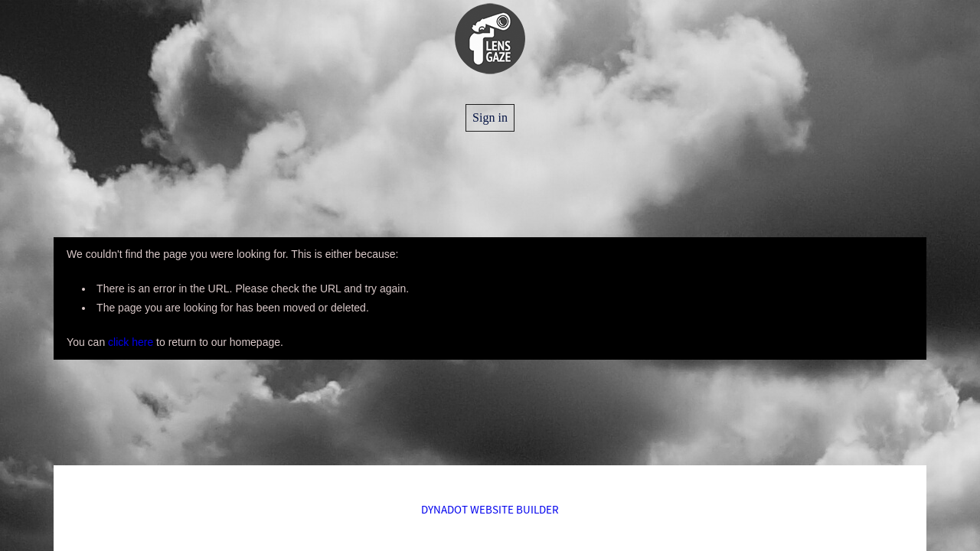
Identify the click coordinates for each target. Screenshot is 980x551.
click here (131, 342)
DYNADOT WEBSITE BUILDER (490, 509)
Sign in (490, 117)
